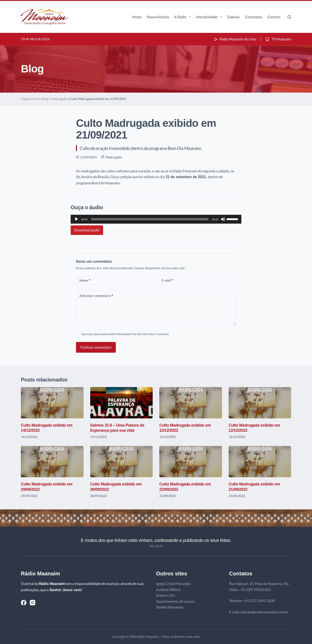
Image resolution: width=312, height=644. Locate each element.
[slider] (150, 219)
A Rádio (183, 17)
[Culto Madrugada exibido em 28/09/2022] (122, 462)
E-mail (167, 280)
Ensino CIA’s (166, 595)
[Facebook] (24, 603)
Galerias (233, 17)
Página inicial (30, 99)
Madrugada (59, 99)
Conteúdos (254, 17)
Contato (274, 17)
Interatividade (210, 17)
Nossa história (158, 17)
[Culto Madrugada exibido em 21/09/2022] (260, 462)
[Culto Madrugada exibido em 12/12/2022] (260, 403)
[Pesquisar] (289, 17)
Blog (45, 99)
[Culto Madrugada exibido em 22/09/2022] (191, 462)
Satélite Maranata (170, 607)
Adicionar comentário (96, 296)
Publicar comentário (96, 347)
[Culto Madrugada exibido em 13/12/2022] (191, 403)
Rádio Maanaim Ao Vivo (235, 39)
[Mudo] (223, 219)
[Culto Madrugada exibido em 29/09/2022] (52, 462)
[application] (156, 219)
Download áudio (87, 230)
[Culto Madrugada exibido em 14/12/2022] (52, 403)
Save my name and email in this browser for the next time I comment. (125, 334)
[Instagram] (33, 603)
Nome (85, 280)
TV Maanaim (278, 39)
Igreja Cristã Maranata (173, 583)
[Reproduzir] (76, 219)
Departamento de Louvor (175, 601)
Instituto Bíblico (168, 589)
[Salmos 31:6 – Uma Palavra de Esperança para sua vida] (122, 403)
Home (137, 17)
